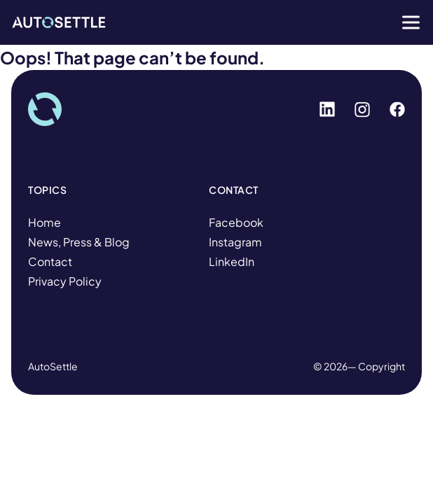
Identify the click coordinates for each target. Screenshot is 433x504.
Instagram (235, 242)
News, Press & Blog (79, 242)
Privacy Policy (65, 281)
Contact (50, 261)
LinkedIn (232, 261)
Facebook (236, 222)
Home (44, 222)
